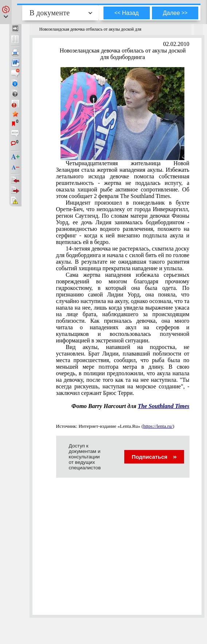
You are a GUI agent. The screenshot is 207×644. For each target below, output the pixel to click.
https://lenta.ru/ (158, 426)
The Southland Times (164, 406)
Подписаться (154, 457)
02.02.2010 (176, 44)
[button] (6, 12)
